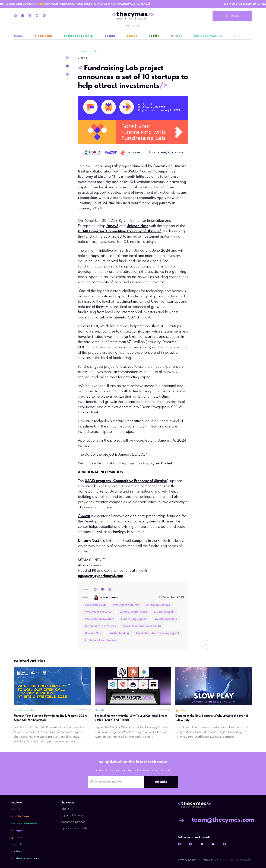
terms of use (210, 860)
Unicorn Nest (137, 226)
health (154, 36)
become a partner (73, 822)
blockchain (43, 36)
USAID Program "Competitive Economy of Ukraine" (119, 231)
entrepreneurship (78, 36)
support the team (72, 816)
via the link (164, 463)
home (19, 36)
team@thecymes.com (216, 820)
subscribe (232, 16)
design (110, 36)
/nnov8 (112, 226)
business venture (208, 36)
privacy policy (187, 860)
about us (67, 809)
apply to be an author (75, 829)
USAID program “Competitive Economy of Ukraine (126, 481)
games (132, 36)
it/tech (177, 36)
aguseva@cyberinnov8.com (101, 576)
